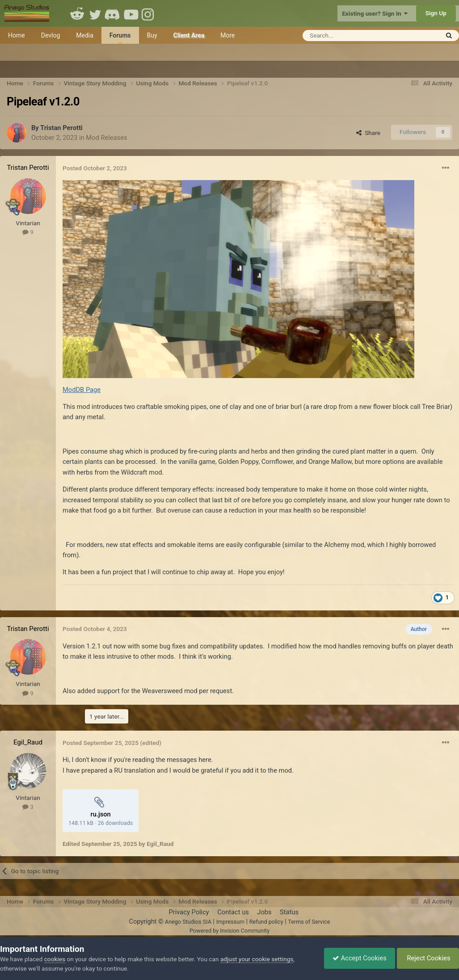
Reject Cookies (427, 958)
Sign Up (436, 13)
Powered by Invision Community (229, 931)
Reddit (77, 13)
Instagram (149, 13)
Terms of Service (309, 922)
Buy (152, 35)
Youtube (131, 13)
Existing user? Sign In (375, 13)
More (227, 35)
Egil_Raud (28, 742)
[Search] (349, 36)
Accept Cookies (357, 958)
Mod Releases (106, 138)
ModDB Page (82, 390)
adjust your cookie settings (257, 959)
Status (289, 912)
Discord (113, 13)
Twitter (95, 13)
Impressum (230, 922)
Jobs (264, 912)
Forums (120, 38)
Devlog (51, 35)
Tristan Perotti (61, 128)
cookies (55, 959)
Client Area (189, 35)
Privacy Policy (189, 912)
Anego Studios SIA (188, 922)
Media (85, 35)
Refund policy (266, 922)
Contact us (233, 912)
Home (17, 35)
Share (368, 133)
